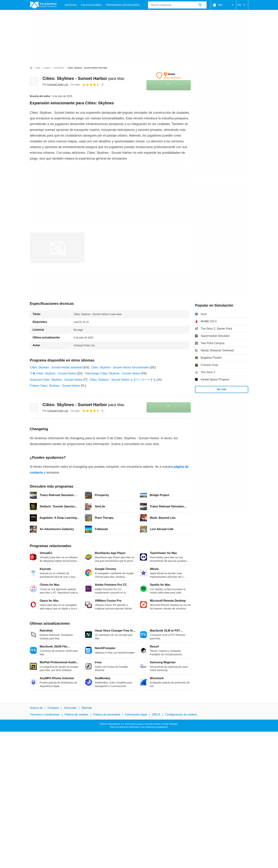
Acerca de (36, 708)
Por (55, 84)
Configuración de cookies (181, 715)
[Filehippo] (43, 5)
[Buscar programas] (200, 5)
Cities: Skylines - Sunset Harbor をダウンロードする (123, 380)
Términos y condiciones (45, 715)
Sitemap (87, 708)
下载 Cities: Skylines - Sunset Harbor (53, 373)
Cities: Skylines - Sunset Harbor (84, 78)
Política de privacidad (107, 715)
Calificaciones (91, 5)
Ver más (222, 389)
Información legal (136, 715)
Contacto (53, 708)
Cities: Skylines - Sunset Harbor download (56, 367)
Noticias (71, 5)
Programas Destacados (123, 5)
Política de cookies (76, 715)
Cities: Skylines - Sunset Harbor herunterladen (120, 367)
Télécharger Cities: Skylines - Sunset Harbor (113, 373)
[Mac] (38, 68)
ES (242, 5)
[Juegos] (47, 68)
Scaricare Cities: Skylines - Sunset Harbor (56, 380)
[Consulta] (177, 5)
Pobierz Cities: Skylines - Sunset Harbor (55, 386)
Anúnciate (70, 708)
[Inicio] (31, 68)
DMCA (156, 715)
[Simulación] (59, 68)
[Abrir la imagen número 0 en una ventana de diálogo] (57, 248)
